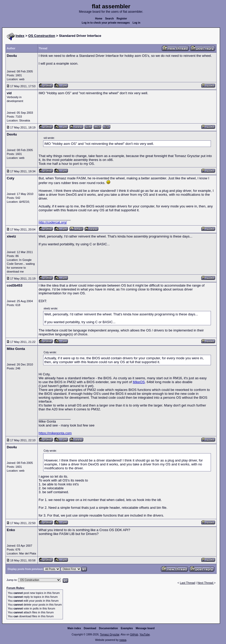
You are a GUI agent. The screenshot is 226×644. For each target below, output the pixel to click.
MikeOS (139, 382)
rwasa (123, 640)
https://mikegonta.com (55, 433)
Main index (74, 628)
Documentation (109, 628)
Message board (145, 628)
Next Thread (206, 583)
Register (122, 19)
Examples (127, 628)
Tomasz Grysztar (109, 635)
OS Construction (42, 36)
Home (99, 19)
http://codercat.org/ (53, 222)
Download (90, 628)
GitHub (134, 635)
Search (109, 19)
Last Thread (188, 583)
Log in (137, 23)
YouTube (144, 635)
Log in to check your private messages (106, 23)
